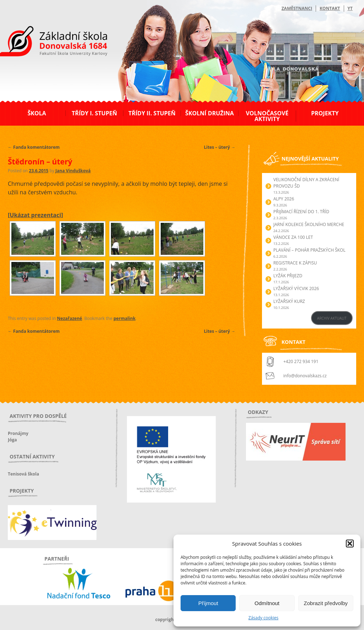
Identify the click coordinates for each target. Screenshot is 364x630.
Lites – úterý (220, 147)
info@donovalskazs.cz (305, 376)
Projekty (325, 113)
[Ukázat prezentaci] (35, 215)
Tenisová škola (23, 474)
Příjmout (208, 603)
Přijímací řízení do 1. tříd (301, 212)
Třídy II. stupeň (152, 113)
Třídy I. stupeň (94, 113)
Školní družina (210, 113)
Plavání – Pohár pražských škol (309, 250)
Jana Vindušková (73, 171)
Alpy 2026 (284, 199)
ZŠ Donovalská (46, 42)
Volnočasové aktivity (267, 116)
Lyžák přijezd (288, 276)
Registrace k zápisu (295, 263)
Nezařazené (69, 318)
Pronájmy (18, 433)
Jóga (12, 440)
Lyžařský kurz (289, 301)
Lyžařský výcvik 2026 (296, 288)
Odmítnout (267, 603)
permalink (124, 318)
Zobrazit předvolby (326, 603)
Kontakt (330, 8)
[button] (350, 544)
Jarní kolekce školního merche (309, 224)
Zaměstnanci (297, 8)
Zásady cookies (263, 618)
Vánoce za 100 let (293, 237)
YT (350, 8)
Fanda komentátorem (34, 147)
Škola (37, 113)
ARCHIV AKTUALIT (332, 318)
